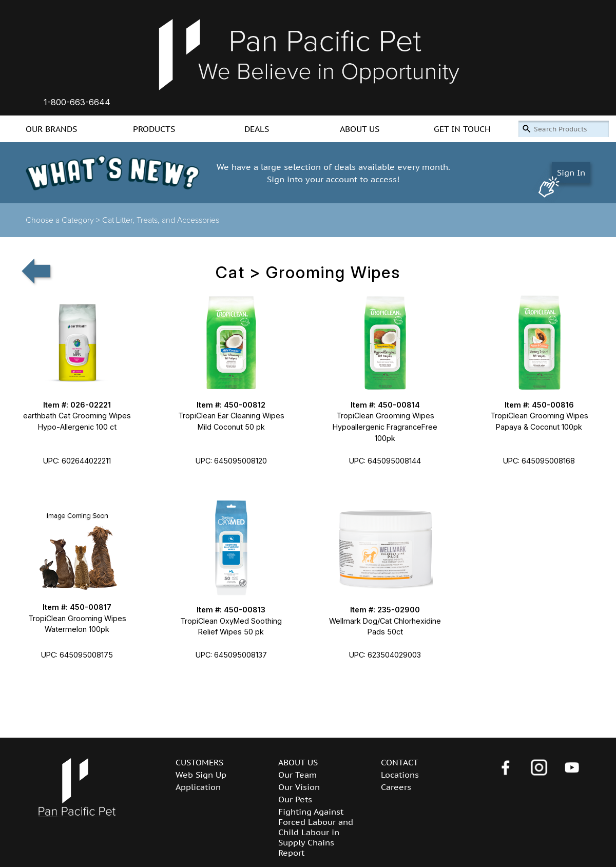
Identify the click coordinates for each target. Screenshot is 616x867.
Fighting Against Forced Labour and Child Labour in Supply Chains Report (316, 832)
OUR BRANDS (51, 129)
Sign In (571, 172)
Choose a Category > (64, 220)
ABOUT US (360, 129)
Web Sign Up (201, 775)
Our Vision (299, 787)
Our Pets (295, 799)
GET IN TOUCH (462, 129)
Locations (400, 775)
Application (198, 787)
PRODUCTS (154, 129)
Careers (396, 787)
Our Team (297, 775)
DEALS (257, 129)
